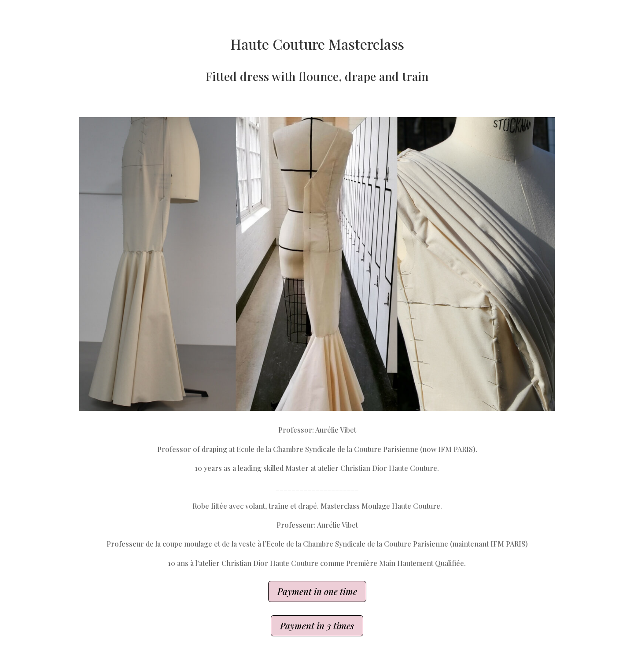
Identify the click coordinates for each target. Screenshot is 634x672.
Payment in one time (317, 591)
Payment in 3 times (317, 626)
